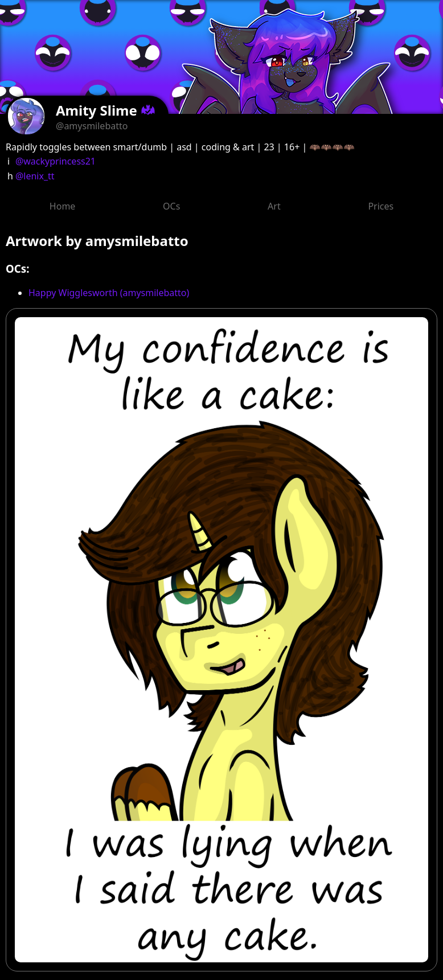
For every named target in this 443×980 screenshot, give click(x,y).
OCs (171, 206)
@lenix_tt (35, 176)
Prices (381, 206)
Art (274, 206)
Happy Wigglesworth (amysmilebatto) (109, 293)
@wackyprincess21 (56, 161)
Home (63, 206)
